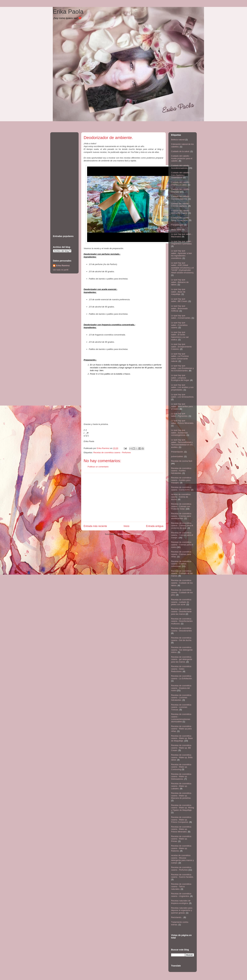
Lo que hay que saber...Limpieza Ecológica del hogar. (180, 378)
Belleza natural (178, 140)
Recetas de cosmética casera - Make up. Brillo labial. (182, 757)
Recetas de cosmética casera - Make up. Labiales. (181, 786)
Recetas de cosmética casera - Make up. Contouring (181, 767)
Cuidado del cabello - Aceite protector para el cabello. (182, 158)
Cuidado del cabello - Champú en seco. (181, 183)
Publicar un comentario (98, 467)
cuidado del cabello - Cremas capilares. (180, 205)
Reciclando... (177, 917)
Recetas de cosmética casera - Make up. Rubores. (181, 848)
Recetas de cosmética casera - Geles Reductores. (181, 669)
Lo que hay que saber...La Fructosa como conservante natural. (180, 357)
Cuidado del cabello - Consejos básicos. (181, 198)
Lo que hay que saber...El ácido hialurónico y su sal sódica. (180, 336)
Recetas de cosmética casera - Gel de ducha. (181, 639)
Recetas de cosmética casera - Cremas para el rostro (182, 545)
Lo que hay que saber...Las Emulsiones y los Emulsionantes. (182, 368)
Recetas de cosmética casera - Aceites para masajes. (181, 480)
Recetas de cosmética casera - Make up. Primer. (181, 839)
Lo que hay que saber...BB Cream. (179, 300)
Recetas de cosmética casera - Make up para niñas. (181, 729)
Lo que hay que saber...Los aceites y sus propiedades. (182, 387)
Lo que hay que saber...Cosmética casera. (179, 325)
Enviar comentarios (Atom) (130, 534)
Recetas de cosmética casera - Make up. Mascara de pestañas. (181, 796)
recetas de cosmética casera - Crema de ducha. (181, 497)
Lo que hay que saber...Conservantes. (181, 317)
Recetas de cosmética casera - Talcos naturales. (181, 886)
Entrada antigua (155, 526)
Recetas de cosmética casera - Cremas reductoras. (181, 564)
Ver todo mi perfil (61, 270)
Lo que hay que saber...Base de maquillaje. (178, 292)
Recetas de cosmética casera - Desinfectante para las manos (181, 612)
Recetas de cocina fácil (182, 461)
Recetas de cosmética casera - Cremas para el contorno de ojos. (182, 526)
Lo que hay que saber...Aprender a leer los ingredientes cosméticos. (181, 254)
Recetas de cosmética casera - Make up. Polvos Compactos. (181, 820)
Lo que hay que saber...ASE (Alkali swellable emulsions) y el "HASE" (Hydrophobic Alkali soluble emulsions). (183, 268)
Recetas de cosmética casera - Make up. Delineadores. (181, 777)
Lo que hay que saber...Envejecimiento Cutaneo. (181, 347)
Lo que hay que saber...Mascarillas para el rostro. (182, 406)
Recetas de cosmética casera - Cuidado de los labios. (182, 583)
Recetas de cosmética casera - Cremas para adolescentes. (181, 516)
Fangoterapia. (177, 225)
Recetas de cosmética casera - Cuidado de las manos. (182, 573)
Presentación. (177, 452)
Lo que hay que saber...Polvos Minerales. (182, 422)
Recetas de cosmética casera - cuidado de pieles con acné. (181, 602)
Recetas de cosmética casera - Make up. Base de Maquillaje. (182, 738)
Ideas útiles (176, 230)
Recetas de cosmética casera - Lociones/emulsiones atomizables (181, 718)
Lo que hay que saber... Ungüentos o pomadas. (182, 243)
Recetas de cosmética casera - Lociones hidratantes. (181, 698)
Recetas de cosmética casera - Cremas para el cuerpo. (182, 535)
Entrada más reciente (95, 526)
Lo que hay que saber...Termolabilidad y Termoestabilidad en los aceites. (182, 443)
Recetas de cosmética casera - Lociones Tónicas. (181, 707)
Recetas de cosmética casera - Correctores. (181, 489)
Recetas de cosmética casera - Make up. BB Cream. (181, 748)
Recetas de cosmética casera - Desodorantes (181, 629)
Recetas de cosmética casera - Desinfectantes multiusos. (182, 621)
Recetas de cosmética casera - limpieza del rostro (181, 688)
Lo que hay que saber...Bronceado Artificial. (179, 308)
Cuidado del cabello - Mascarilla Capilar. (181, 212)
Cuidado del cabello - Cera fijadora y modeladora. (181, 175)
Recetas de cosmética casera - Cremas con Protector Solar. (181, 506)
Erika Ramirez (63, 266)
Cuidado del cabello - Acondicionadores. (181, 167)
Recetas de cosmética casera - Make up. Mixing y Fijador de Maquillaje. (182, 808)
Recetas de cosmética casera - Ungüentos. (181, 895)
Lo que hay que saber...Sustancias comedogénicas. (179, 433)
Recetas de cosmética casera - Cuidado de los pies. (182, 592)
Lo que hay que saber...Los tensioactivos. (183, 396)
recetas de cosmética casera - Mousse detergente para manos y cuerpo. (182, 859)
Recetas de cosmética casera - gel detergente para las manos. (182, 659)
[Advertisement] (123, 497)
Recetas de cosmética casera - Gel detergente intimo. (182, 650)
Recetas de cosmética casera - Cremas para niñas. (181, 554)
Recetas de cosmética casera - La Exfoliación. (182, 677)
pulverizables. (177, 456)
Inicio (126, 526)
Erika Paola (68, 12)
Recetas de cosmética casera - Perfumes (112, 452)
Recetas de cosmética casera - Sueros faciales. (182, 876)
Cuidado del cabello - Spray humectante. (181, 219)
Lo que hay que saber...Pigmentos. (180, 415)
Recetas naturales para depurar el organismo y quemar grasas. (182, 910)
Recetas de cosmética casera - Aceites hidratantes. (181, 471)
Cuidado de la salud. (180, 151)
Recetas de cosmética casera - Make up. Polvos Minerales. (181, 829)
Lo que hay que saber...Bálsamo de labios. (180, 282)
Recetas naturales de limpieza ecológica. (181, 902)
